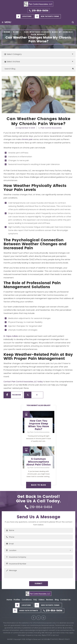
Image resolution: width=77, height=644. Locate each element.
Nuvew (10, 639)
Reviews (50, 600)
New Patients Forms (50, 16)
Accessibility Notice (50, 639)
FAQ (35, 600)
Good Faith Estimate (29, 611)
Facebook (17, 395)
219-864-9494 (40, 11)
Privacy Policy (64, 639)
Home (9, 600)
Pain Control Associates (51, 128)
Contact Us (65, 600)
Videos (41, 600)
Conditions (27, 600)
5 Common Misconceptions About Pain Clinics (38, 462)
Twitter (39, 618)
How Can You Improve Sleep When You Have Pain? (38, 425)
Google (43, 618)
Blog (57, 600)
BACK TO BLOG (38, 485)
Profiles (17, 600)
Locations (27, 16)
